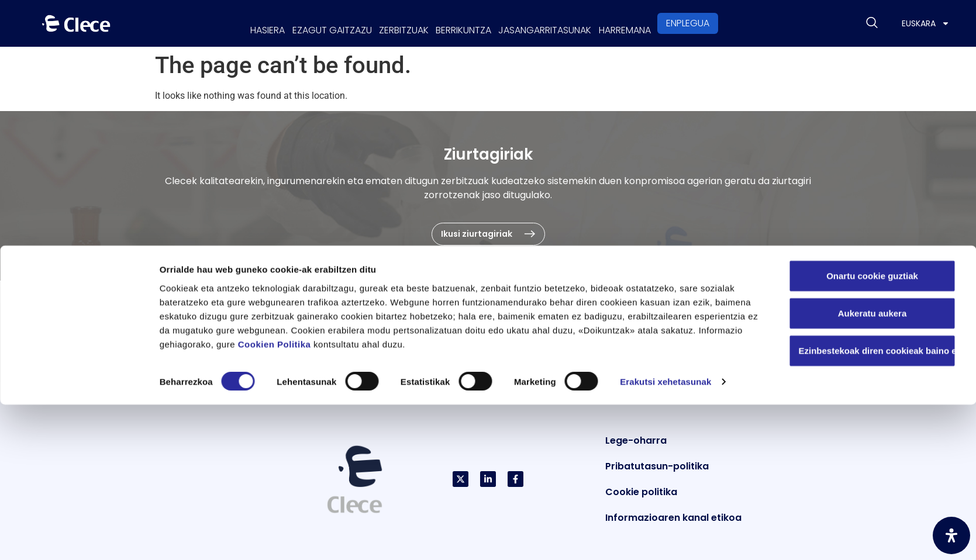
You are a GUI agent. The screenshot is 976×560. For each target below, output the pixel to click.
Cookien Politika (275, 499)
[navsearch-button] (872, 23)
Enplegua (736, 23)
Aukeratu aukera (872, 468)
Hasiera (227, 23)
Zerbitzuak (396, 23)
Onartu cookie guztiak (872, 431)
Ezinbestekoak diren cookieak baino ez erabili (877, 505)
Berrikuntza (472, 23)
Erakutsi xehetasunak (665, 537)
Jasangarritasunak (569, 23)
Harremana (665, 23)
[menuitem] (926, 23)
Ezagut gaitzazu (308, 23)
